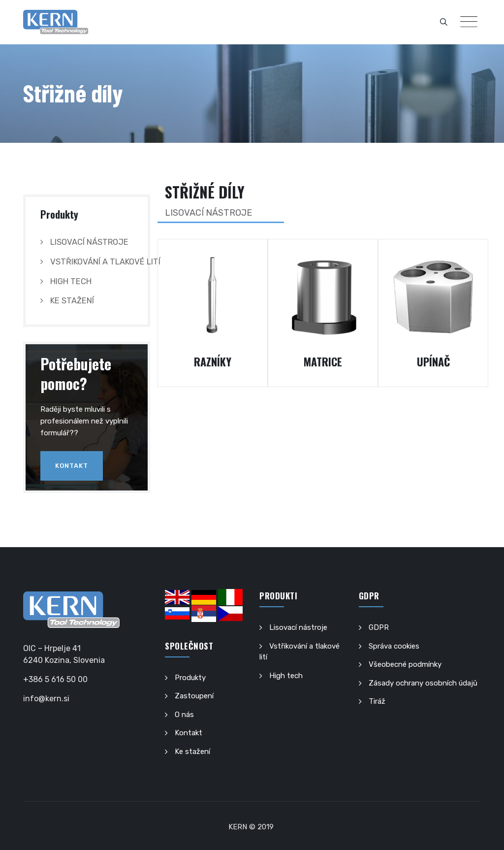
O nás (184, 715)
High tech (71, 281)
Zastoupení (194, 696)
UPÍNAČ (433, 361)
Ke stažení (72, 301)
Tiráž (377, 701)
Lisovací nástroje (89, 242)
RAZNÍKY (213, 361)
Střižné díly (205, 192)
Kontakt (72, 466)
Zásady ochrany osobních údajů (423, 683)
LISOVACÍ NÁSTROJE (208, 213)
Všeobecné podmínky (405, 664)
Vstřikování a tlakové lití (105, 262)
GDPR (379, 627)
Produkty (190, 678)
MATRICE (323, 361)
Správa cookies (394, 646)
